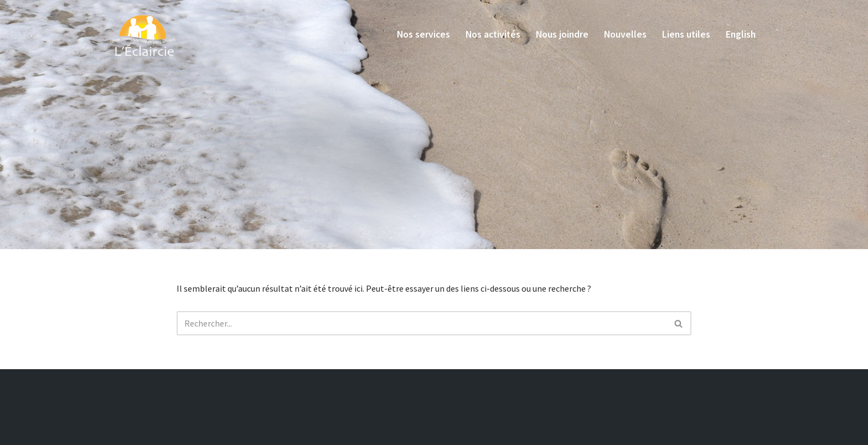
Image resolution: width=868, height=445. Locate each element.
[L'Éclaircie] (143, 34)
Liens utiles (686, 34)
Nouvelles (625, 34)
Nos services (423, 34)
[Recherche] (422, 323)
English (741, 34)
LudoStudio (341, 432)
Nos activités (493, 34)
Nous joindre (562, 34)
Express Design (285, 432)
